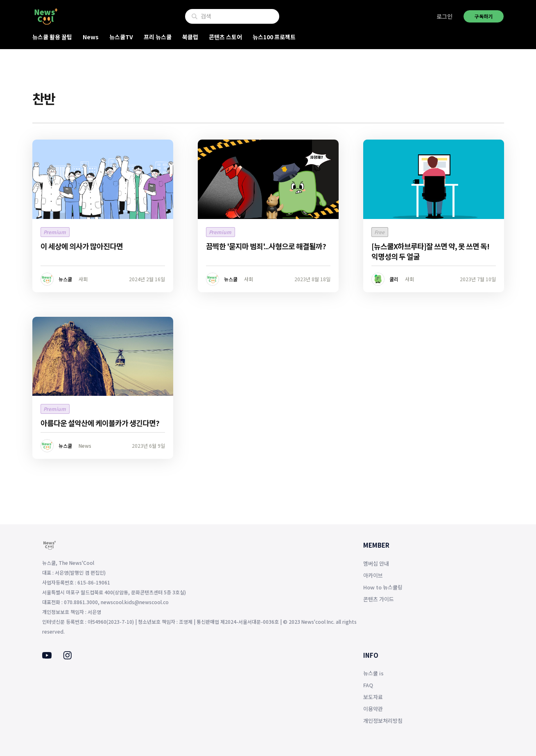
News (91, 37)
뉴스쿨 (65, 279)
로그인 (444, 16)
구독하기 (484, 16)
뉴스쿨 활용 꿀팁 (52, 37)
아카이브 (373, 575)
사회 (83, 279)
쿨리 (394, 279)
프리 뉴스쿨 (158, 37)
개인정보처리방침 (383, 721)
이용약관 (373, 709)
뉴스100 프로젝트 (274, 37)
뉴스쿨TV (121, 37)
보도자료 (373, 697)
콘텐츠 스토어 (225, 37)
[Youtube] (47, 656)
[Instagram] (67, 657)
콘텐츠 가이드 (379, 599)
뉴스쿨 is (373, 673)
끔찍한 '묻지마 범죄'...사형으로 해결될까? (266, 246)
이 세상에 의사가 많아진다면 (82, 246)
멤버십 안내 (376, 563)
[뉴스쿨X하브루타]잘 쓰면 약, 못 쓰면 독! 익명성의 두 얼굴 (430, 251)
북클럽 (190, 37)
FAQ (368, 685)
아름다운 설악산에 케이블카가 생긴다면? (100, 423)
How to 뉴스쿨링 (383, 587)
